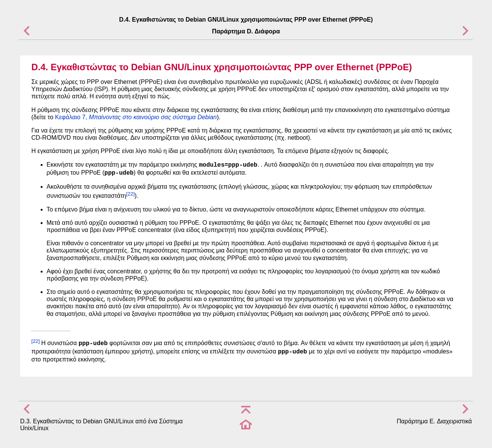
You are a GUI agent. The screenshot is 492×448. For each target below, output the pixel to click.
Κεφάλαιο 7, (136, 117)
